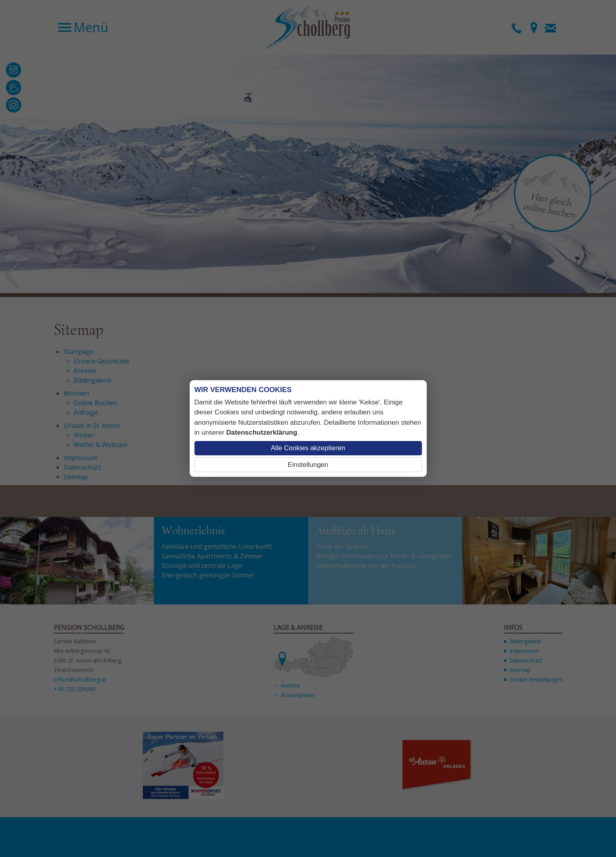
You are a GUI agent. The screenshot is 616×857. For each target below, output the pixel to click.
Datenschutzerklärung (262, 432)
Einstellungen (308, 465)
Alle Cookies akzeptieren (308, 448)
